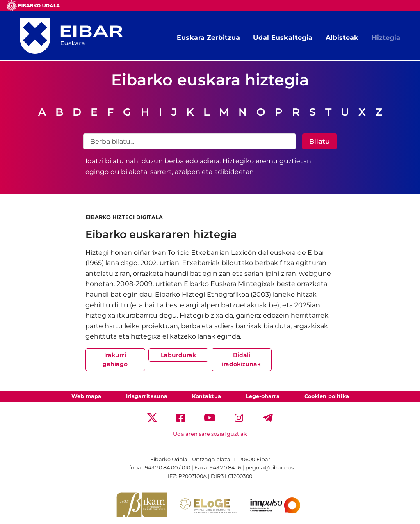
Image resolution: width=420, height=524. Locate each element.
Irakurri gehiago (115, 359)
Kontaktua (207, 396)
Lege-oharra (263, 396)
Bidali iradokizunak (241, 359)
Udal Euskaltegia (283, 38)
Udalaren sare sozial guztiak (210, 434)
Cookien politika (327, 396)
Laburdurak (178, 355)
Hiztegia (386, 38)
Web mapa (86, 396)
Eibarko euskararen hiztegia (161, 234)
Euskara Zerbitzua (208, 38)
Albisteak (342, 38)
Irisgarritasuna (147, 396)
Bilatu (320, 141)
